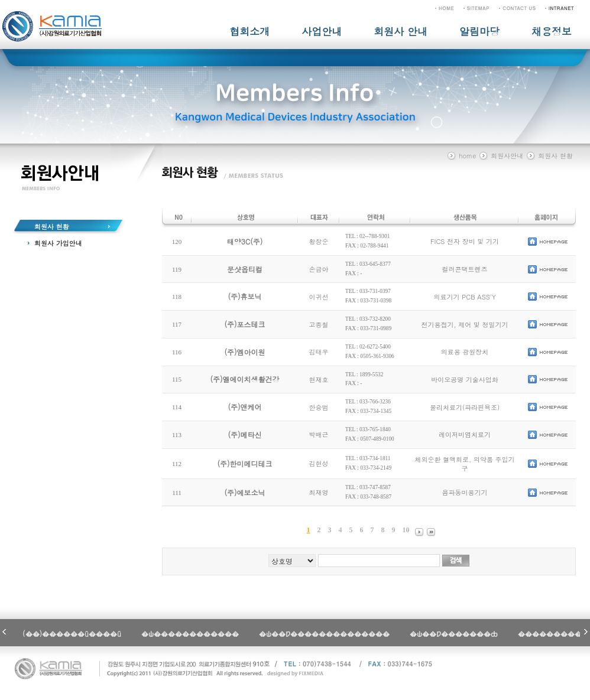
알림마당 (479, 31)
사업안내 (322, 31)
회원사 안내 (401, 31)
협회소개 (249, 31)
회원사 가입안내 (58, 243)
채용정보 (552, 31)
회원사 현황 (52, 227)
